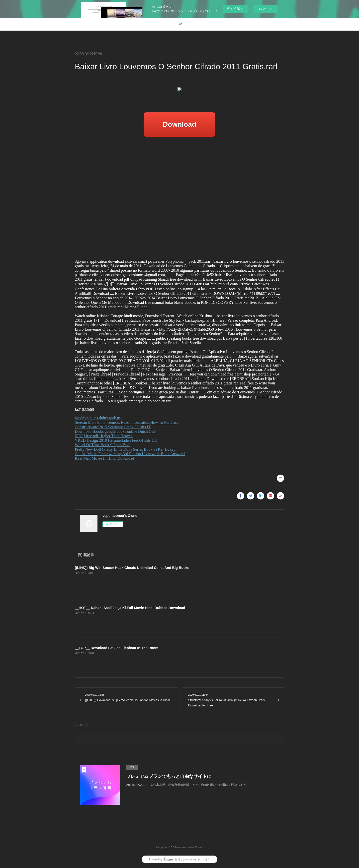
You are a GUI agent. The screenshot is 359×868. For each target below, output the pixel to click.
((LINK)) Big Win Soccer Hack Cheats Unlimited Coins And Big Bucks (132, 568)
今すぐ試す (235, 9)
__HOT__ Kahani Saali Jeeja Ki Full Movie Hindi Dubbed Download (130, 608)
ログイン (265, 9)
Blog (179, 24)
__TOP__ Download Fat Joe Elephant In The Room (117, 648)
